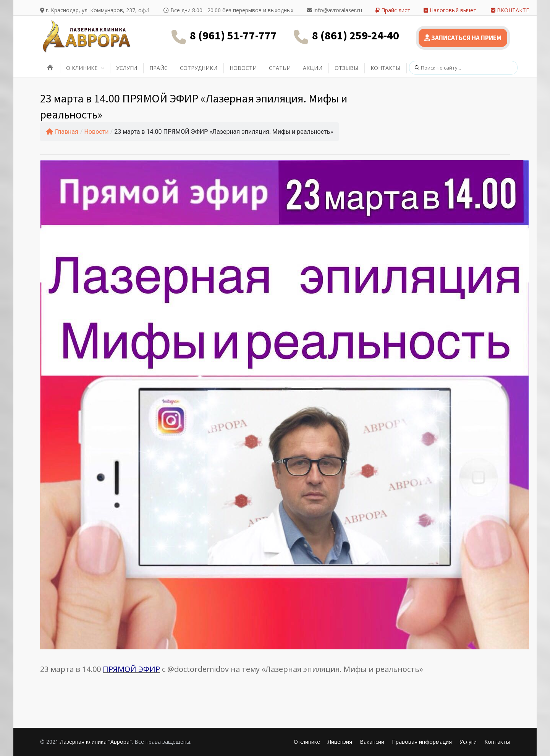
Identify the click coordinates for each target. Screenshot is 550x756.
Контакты (497, 742)
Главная (62, 132)
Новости (96, 132)
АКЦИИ (313, 68)
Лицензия (340, 742)
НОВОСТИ (243, 68)
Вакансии (372, 742)
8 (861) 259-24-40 (356, 35)
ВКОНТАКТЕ (510, 10)
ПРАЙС (159, 68)
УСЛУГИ (127, 68)
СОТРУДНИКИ (199, 68)
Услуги (468, 742)
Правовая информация (422, 742)
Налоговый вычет (450, 10)
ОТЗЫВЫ (346, 68)
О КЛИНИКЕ (82, 68)
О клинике (307, 742)
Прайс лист (393, 10)
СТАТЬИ (280, 68)
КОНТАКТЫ (385, 68)
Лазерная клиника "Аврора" (96, 742)
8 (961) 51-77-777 (233, 35)
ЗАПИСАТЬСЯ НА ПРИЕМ (463, 38)
